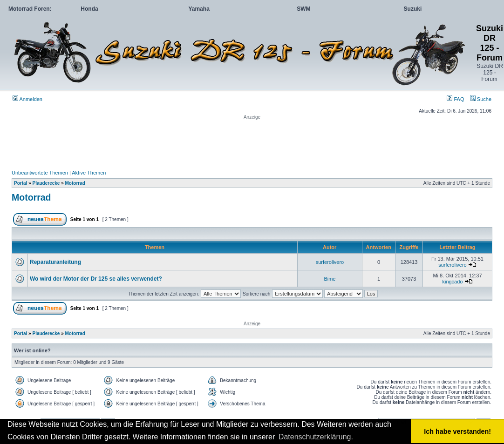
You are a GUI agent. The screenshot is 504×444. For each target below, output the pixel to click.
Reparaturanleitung (55, 262)
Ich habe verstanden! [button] (457, 431)
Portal (20, 183)
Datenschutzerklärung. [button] (316, 437)
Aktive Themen (89, 173)
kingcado (452, 282)
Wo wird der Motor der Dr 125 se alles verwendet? (96, 279)
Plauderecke (46, 183)
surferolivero (330, 262)
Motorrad (75, 183)
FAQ (455, 99)
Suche (481, 99)
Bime (330, 279)
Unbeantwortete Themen (40, 173)
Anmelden (27, 99)
